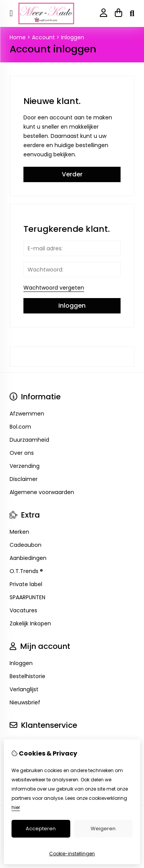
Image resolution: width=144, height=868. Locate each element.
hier (16, 807)
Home (18, 37)
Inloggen (73, 37)
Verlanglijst (24, 689)
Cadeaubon (26, 545)
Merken (19, 532)
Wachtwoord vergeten (54, 288)
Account (43, 37)
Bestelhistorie (27, 676)
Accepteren (41, 829)
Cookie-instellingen (72, 854)
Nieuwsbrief (25, 702)
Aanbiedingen (28, 558)
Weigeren (103, 829)
